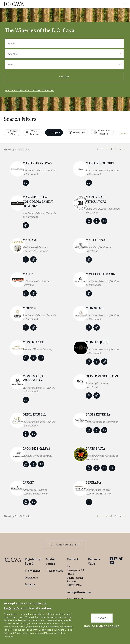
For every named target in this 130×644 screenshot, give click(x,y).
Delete (123, 133)
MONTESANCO (33, 342)
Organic (54, 133)
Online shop (12, 133)
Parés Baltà (95, 449)
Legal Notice (45, 630)
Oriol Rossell (34, 414)
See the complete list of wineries (29, 91)
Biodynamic (77, 133)
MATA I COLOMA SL (100, 274)
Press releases (54, 571)
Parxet (28, 482)
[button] (125, 4)
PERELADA (93, 482)
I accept (102, 618)
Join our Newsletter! (65, 545)
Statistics (30, 584)
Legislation (31, 578)
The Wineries (33, 571)
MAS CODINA (95, 240)
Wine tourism (32, 133)
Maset (28, 274)
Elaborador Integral (102, 132)
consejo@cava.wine (79, 592)
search (64, 77)
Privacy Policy (21, 633)
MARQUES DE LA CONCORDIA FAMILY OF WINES (38, 202)
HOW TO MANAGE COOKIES (102, 626)
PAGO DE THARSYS (36, 449)
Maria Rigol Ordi (100, 163)
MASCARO (30, 240)
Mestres (29, 308)
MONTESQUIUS (97, 342)
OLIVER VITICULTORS (102, 376)
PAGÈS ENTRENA (98, 414)
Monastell (95, 308)
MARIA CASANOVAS (37, 163)
